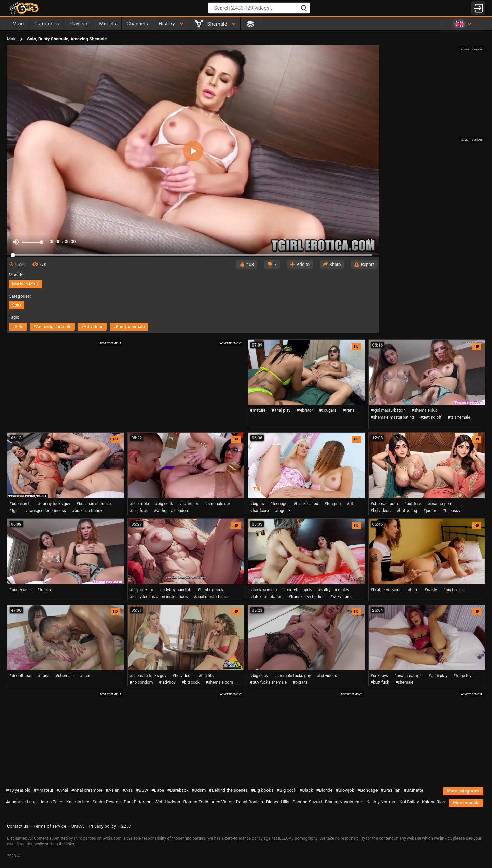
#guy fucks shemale (268, 682)
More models (466, 803)
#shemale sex (218, 504)
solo (16, 305)
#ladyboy (167, 682)
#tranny (44, 590)
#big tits (206, 676)
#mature (258, 410)
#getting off (431, 417)
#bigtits (257, 504)
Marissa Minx (25, 284)
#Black (306, 790)
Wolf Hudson (168, 802)
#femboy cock (210, 590)
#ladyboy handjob (175, 590)
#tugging (332, 504)
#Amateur (44, 790)
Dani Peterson (138, 802)
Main (12, 39)
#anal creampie (408, 676)
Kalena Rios (434, 802)
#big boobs (453, 590)
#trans (349, 410)
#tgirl (14, 511)
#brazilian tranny (87, 511)
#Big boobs (262, 790)
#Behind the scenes (229, 790)
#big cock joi (141, 590)
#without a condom (172, 511)
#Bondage (367, 790)
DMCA (78, 826)
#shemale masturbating (392, 417)
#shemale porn (384, 504)
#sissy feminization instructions (159, 597)
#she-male (139, 504)
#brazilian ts (20, 504)
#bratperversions (386, 590)
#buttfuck (413, 504)
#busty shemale (129, 327)
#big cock (164, 504)
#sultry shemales (334, 590)
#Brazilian (391, 790)
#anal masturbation (211, 597)
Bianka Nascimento (344, 802)
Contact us (18, 826)
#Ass (128, 790)
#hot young (407, 511)
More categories (463, 791)
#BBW (142, 790)
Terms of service (50, 826)
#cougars (328, 410)
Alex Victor (222, 802)
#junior (430, 511)
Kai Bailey (409, 802)
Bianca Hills (278, 802)
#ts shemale (459, 417)
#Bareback (178, 790)
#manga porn (440, 504)
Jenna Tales (51, 802)
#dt (350, 504)
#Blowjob (345, 790)
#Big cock (286, 790)
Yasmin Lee (78, 802)
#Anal (63, 790)
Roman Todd (196, 802)
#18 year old (18, 790)
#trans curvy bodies (306, 597)
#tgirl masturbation (388, 410)
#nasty (430, 590)
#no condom (141, 682)
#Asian (113, 790)
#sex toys (379, 676)
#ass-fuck (139, 511)
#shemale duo (425, 410)
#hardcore (259, 511)
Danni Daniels (250, 802)
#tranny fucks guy (54, 504)
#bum (413, 590)
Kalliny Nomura (382, 802)
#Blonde (324, 790)
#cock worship (263, 590)
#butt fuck (380, 682)
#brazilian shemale (93, 504)
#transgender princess (45, 511)
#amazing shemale (52, 327)
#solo (18, 327)
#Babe (158, 790)
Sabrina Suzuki (307, 802)
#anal (85, 676)
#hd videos (92, 327)
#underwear (20, 590)
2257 (126, 826)
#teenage (279, 504)
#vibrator (305, 410)
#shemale (65, 676)
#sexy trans (341, 597)
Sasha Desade (107, 802)
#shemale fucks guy (148, 676)
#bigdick (283, 511)
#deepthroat (20, 676)
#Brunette (414, 790)
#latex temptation (266, 597)
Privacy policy (103, 826)
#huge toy (462, 676)
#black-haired (306, 504)
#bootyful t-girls (297, 590)
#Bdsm (199, 790)
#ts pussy (451, 511)
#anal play (281, 410)
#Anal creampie (87, 790)
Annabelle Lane (21, 802)
